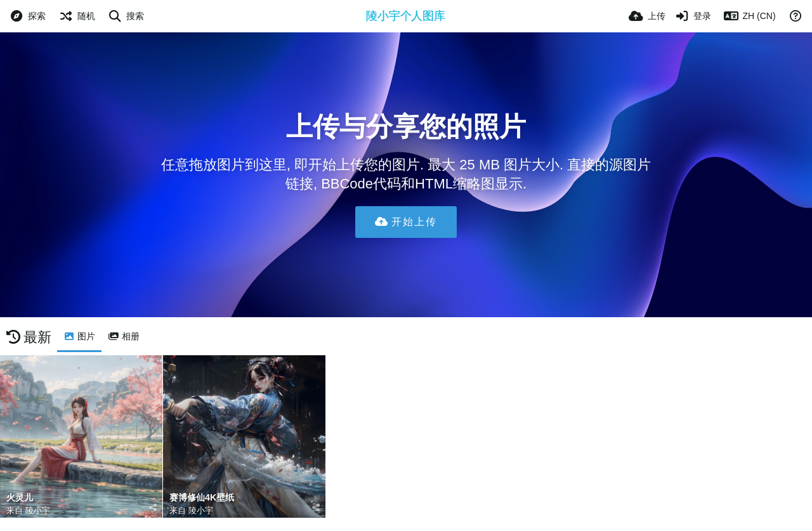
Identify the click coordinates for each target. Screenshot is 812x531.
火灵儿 (20, 498)
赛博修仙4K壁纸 (202, 498)
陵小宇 (38, 510)
